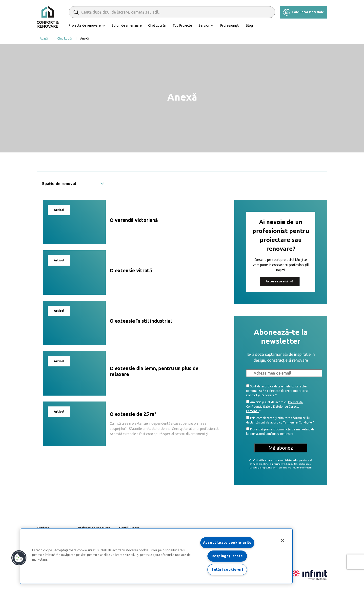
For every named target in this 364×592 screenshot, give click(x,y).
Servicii (204, 25)
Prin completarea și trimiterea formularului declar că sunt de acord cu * (280, 420)
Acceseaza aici (280, 281)
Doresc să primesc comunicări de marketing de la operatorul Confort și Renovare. (280, 431)
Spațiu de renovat (73, 184)
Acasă (44, 38)
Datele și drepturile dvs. (263, 468)
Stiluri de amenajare (127, 25)
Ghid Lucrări (157, 25)
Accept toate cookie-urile (227, 543)
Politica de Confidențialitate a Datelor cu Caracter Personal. (274, 407)
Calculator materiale (304, 12)
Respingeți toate (227, 556)
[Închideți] (283, 540)
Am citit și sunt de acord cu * (274, 406)
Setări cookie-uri (227, 570)
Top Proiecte (182, 25)
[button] (19, 558)
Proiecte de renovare (85, 25)
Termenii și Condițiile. (298, 422)
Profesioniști (230, 25)
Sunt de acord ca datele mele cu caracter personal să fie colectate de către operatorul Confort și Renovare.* (277, 391)
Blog (249, 25)
